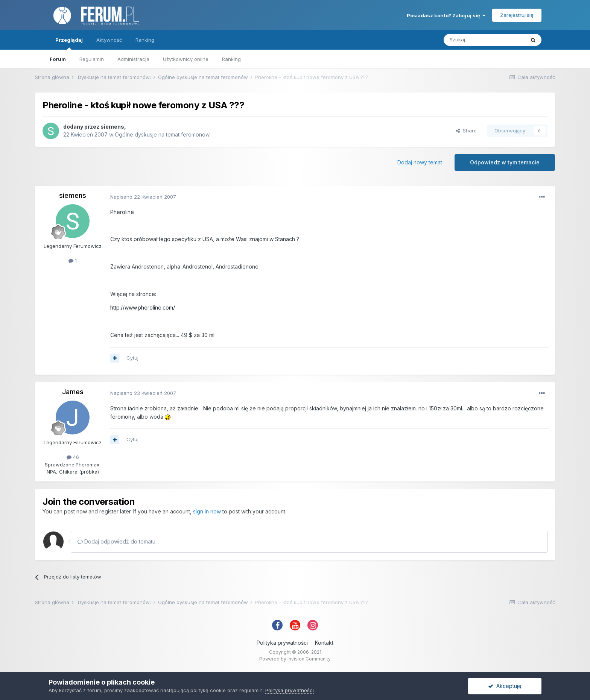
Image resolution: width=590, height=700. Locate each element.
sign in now (207, 511)
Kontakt (324, 643)
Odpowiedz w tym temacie (505, 162)
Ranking (231, 59)
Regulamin (92, 59)
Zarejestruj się (517, 15)
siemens (112, 127)
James (73, 392)
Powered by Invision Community (295, 659)
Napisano (143, 197)
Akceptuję (505, 686)
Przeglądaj (69, 43)
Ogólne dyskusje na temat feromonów (162, 134)
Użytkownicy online (186, 59)
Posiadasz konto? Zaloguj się (446, 15)
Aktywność (109, 40)
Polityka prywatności (282, 643)
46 (73, 457)
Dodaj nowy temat (420, 162)
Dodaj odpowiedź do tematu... (118, 541)
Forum (58, 59)
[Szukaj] (484, 40)
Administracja (133, 59)
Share (466, 131)
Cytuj (132, 358)
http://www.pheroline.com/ (143, 307)
